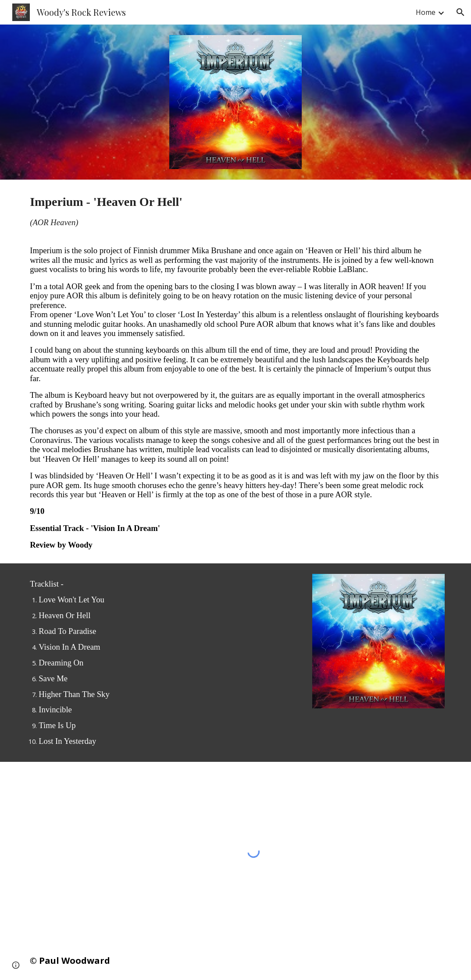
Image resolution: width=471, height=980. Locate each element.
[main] (235, 371)
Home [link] (426, 12)
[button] (460, 12)
